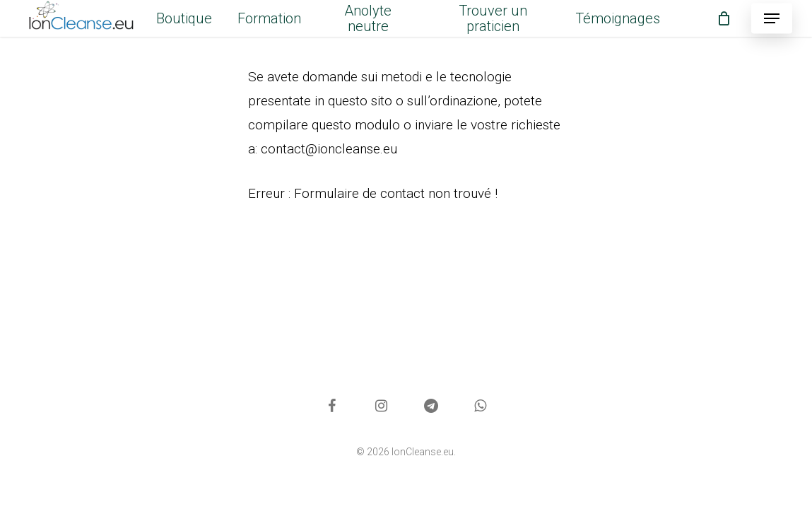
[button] (772, 19)
